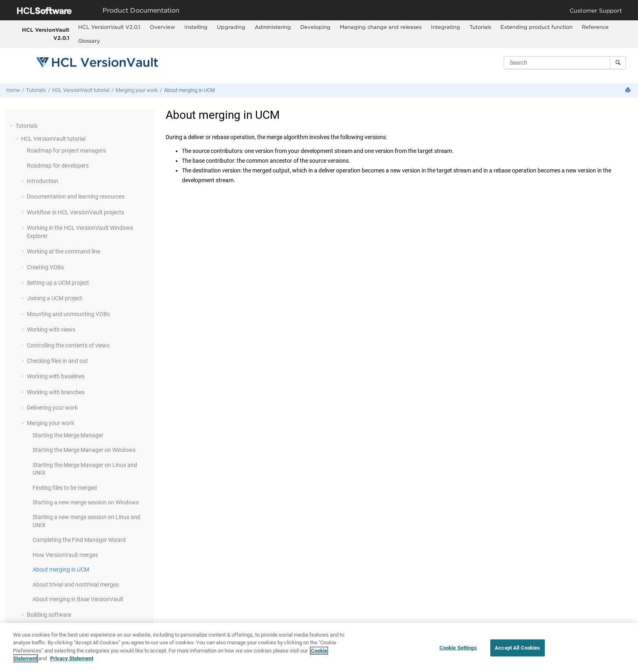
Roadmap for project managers (66, 151)
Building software (49, 615)
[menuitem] (109, 27)
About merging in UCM (189, 90)
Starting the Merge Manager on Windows (84, 450)
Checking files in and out (57, 361)
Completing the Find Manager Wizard (79, 540)
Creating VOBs (45, 267)
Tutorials (480, 27)
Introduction (43, 181)
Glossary (89, 41)
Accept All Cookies (517, 648)
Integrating (446, 27)
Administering (273, 27)
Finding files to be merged (65, 488)
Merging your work (137, 90)
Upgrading (231, 27)
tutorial (81, 90)
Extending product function (536, 27)
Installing (196, 27)
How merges (65, 555)
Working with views (51, 329)
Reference (595, 27)
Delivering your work (52, 408)
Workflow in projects (75, 212)
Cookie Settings (458, 648)
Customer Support (596, 10)
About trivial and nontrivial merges (76, 585)
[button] (12, 126)
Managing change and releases (381, 27)
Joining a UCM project (55, 298)
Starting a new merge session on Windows (86, 502)
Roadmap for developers (58, 166)
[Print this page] (629, 91)
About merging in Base (78, 599)
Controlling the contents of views (68, 345)
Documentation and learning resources (76, 196)
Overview (162, 27)
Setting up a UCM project (58, 283)
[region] (319, 647)
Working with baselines (56, 376)
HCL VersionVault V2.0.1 (46, 34)
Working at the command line (63, 251)
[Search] (618, 63)
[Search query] (565, 63)
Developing (315, 27)
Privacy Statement (72, 658)
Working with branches (56, 392)
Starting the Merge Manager (68, 435)
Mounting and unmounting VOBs (68, 314)
